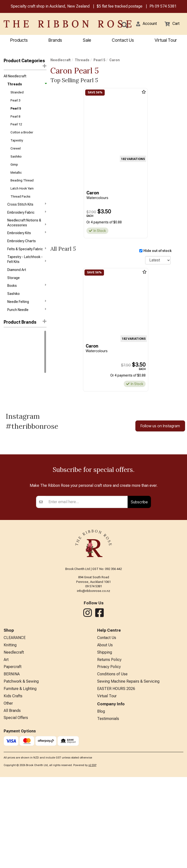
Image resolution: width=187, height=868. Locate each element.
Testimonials (108, 810)
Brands (55, 40)
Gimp (14, 165)
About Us (105, 736)
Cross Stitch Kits (27, 204)
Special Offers (16, 809)
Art (6, 751)
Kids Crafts (13, 787)
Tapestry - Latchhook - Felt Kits (27, 259)
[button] (146, 24)
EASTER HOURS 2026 (116, 780)
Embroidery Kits (27, 233)
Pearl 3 (15, 100)
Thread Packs (20, 196)
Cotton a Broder (22, 132)
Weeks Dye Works (17, 350)
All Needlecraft (15, 76)
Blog (101, 802)
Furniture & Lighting (20, 780)
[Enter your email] (87, 593)
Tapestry (17, 140)
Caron (9, 366)
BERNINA (12, 765)
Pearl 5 (16, 108)
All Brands (12, 802)
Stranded (17, 92)
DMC (7, 334)
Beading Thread (22, 180)
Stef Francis (13, 374)
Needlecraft (61, 60)
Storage (14, 278)
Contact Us (123, 40)
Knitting (10, 736)
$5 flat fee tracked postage (120, 6)
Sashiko (16, 156)
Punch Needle (27, 309)
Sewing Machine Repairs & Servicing (128, 772)
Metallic (16, 173)
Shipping (105, 743)
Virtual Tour (166, 40)
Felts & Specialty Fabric (27, 249)
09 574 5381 (166, 6)
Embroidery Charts (22, 241)
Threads (27, 84)
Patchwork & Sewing (21, 772)
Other (8, 794)
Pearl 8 (15, 116)
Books (27, 285)
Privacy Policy (109, 758)
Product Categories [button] (25, 63)
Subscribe (139, 593)
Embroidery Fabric (27, 212)
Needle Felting (27, 301)
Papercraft (13, 758)
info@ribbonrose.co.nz (93, 682)
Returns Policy (109, 751)
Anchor (9, 342)
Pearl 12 (16, 124)
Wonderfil (11, 358)
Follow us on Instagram (160, 426)
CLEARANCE (15, 729)
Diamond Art (17, 270)
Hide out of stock (158, 251)
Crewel (16, 148)
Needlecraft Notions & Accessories (27, 223)
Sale (87, 40)
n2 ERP (92, 856)
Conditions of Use (112, 765)
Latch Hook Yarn (22, 188)
